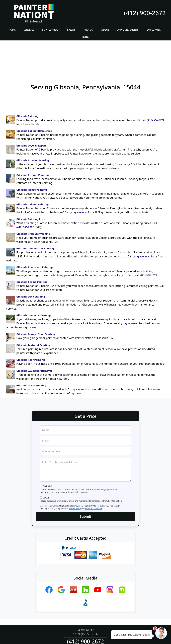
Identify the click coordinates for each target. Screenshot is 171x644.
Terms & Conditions (94, 479)
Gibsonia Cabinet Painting (32, 175)
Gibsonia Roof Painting (31, 330)
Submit (85, 487)
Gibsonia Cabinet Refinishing (34, 102)
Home (12, 30)
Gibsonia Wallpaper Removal (34, 341)
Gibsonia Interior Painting (33, 146)
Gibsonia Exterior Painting (33, 131)
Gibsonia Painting (27, 87)
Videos (105, 30)
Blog (85, 37)
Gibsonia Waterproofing (31, 356)
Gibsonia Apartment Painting (34, 238)
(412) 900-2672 (145, 13)
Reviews (71, 30)
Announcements (128, 30)
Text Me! (47, 457)
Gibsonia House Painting (32, 160)
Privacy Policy (75, 479)
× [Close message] (151, 632)
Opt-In (46, 468)
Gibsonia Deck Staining (31, 267)
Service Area (50, 30)
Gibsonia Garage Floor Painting (36, 305)
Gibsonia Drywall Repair (31, 116)
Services (31, 31)
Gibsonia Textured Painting (33, 316)
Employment (155, 30)
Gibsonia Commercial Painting (35, 219)
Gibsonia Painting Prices (31, 190)
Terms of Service (111, 637)
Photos (88, 30)
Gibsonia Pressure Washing (33, 204)
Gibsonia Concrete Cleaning (34, 286)
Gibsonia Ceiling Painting (32, 253)
